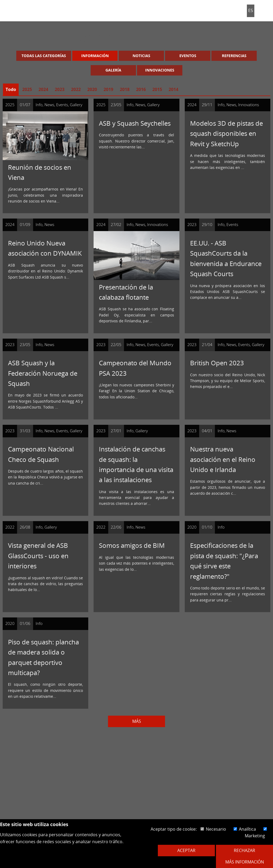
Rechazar (244, 850)
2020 (92, 89)
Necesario (213, 829)
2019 (108, 89)
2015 (157, 89)
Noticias (141, 56)
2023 (60, 89)
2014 (173, 89)
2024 (43, 89)
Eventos (188, 56)
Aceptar (186, 850)
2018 (125, 89)
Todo (11, 89)
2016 (141, 89)
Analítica (245, 829)
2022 (76, 89)
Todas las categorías (44, 56)
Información (95, 56)
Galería (113, 70)
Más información (245, 862)
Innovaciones (160, 70)
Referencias (234, 56)
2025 (27, 89)
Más (137, 721)
